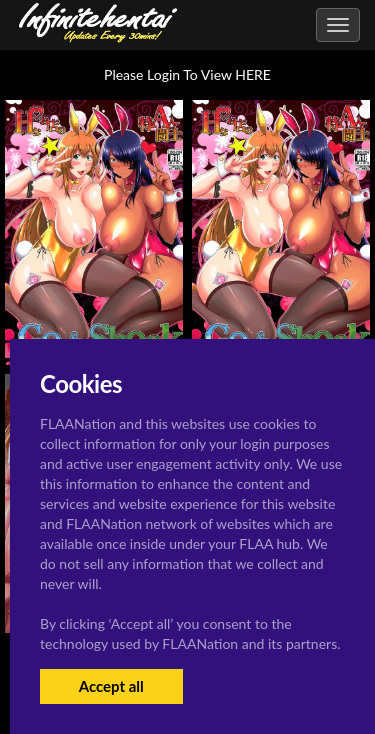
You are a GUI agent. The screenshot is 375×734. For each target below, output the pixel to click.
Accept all (111, 686)
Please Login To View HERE (187, 74)
